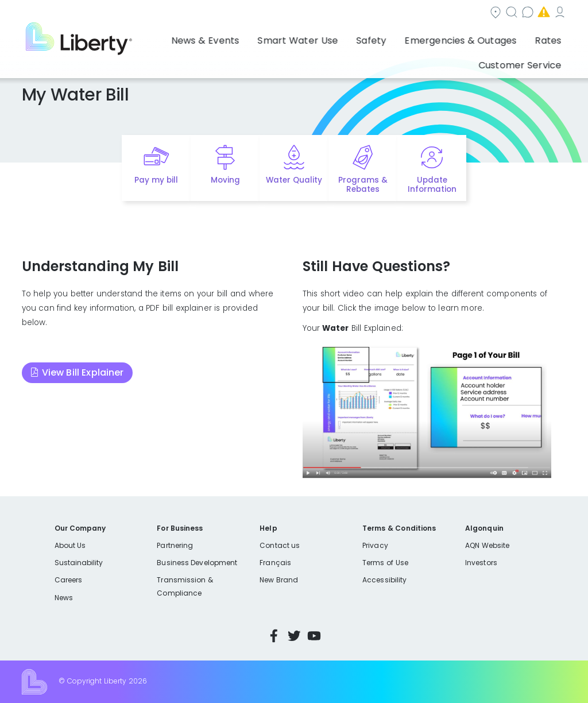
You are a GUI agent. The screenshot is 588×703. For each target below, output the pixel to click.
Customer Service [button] (524, 37)
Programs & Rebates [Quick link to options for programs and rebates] (363, 185)
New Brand (279, 580)
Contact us (398, 13)
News (64, 598)
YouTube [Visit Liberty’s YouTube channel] (314, 636)
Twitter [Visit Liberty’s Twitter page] (294, 636)
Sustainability (79, 563)
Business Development (197, 563)
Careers (68, 580)
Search (337, 13)
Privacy (375, 545)
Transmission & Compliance (185, 586)
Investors (481, 563)
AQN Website (487, 545)
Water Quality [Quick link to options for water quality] (294, 180)
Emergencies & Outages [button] (387, 37)
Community (275, 13)
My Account (541, 13)
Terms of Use (385, 563)
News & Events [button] (170, 37)
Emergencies (469, 13)
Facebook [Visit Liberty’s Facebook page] (274, 636)
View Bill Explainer (83, 372)
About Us (70, 545)
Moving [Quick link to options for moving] (225, 180)
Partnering (175, 545)
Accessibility (384, 580)
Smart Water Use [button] (249, 37)
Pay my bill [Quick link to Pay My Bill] (156, 180)
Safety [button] (311, 37)
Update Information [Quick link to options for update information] (432, 185)
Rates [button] (462, 37)
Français (275, 563)
